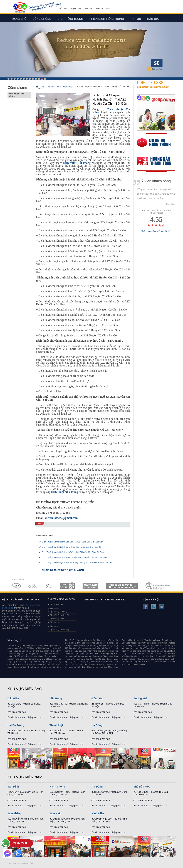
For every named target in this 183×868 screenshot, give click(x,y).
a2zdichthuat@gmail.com (153, 87)
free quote (154, 145)
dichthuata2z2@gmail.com (61, 518)
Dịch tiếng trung (71, 19)
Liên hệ (88, 8)
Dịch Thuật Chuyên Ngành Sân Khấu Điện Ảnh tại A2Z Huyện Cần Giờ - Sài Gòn (77, 563)
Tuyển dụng (76, 8)
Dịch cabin (55, 626)
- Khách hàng (170, 204)
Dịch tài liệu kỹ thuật (59, 612)
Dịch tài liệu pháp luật (59, 615)
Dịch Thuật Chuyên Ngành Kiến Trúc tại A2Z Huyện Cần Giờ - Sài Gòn (73, 552)
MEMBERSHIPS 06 (122, 586)
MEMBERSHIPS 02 (33, 586)
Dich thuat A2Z (14, 863)
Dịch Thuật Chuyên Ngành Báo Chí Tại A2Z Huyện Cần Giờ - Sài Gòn (73, 542)
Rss (108, 8)
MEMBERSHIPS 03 (49, 586)
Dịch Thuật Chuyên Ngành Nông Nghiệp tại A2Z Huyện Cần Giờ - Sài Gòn (74, 557)
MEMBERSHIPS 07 (158, 586)
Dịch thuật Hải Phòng (77, 163)
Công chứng (42, 19)
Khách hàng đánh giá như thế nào (156, 231)
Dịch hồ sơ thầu (57, 604)
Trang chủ (18, 19)
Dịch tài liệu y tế (57, 619)
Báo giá (153, 19)
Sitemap (99, 8)
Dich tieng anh (20, 8)
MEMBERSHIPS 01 (16, 586)
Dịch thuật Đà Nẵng (111, 111)
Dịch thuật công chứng (19, 95)
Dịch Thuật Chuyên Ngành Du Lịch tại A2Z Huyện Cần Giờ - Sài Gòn (72, 547)
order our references (157, 161)
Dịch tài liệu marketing (60, 630)
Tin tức (136, 19)
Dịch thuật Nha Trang (65, 492)
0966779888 (20, 843)
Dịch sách (54, 608)
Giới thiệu (63, 8)
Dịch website (55, 622)
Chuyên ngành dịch (61, 599)
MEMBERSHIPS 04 (67, 586)
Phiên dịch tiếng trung (107, 19)
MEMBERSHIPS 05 (90, 586)
